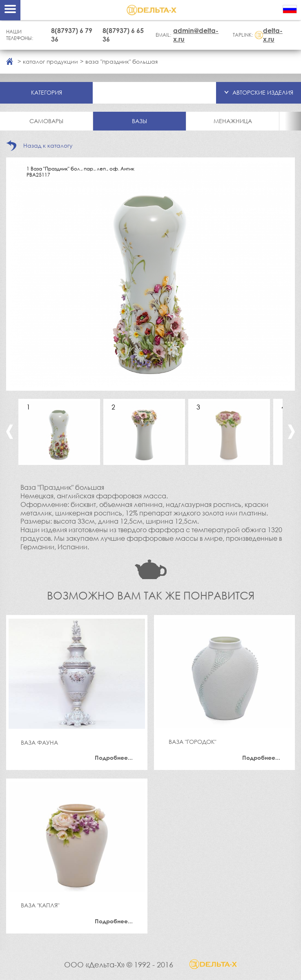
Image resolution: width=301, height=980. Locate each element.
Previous (10, 432)
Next (291, 432)
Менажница (233, 121)
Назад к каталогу (48, 145)
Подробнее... (114, 758)
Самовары (46, 121)
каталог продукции (50, 61)
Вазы (139, 121)
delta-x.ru (273, 35)
